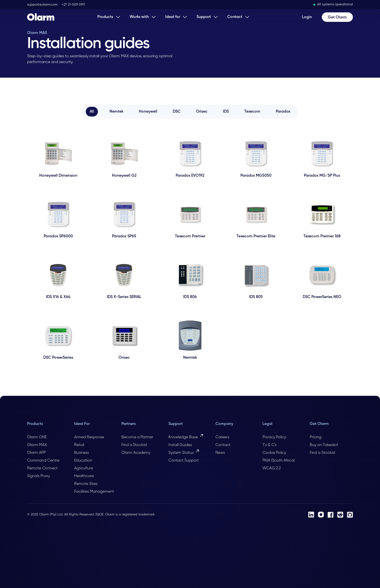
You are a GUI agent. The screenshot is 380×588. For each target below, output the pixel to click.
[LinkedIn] (311, 515)
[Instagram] (321, 515)
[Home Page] (41, 17)
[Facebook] (331, 515)
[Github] (350, 515)
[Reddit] (340, 515)
